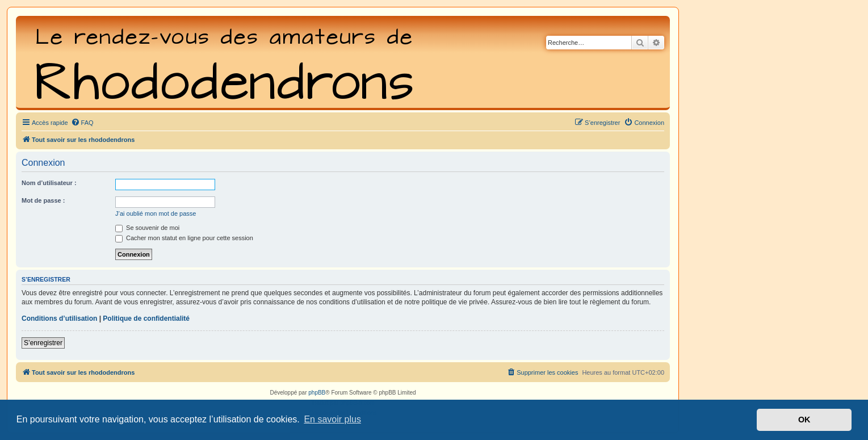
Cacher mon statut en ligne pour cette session (184, 238)
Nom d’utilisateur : (49, 183)
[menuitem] (82, 123)
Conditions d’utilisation (59, 319)
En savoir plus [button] (332, 419)
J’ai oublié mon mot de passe (156, 213)
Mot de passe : (43, 200)
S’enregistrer (43, 343)
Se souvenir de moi (147, 228)
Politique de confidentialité (146, 319)
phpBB (317, 393)
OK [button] (804, 420)
